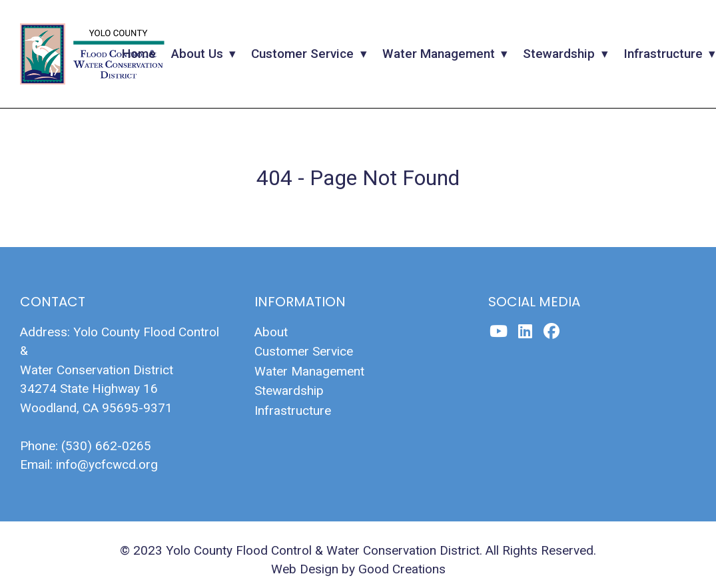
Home (139, 54)
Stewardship (559, 54)
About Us (197, 54)
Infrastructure (663, 54)
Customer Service (302, 54)
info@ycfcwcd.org (107, 464)
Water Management (439, 54)
